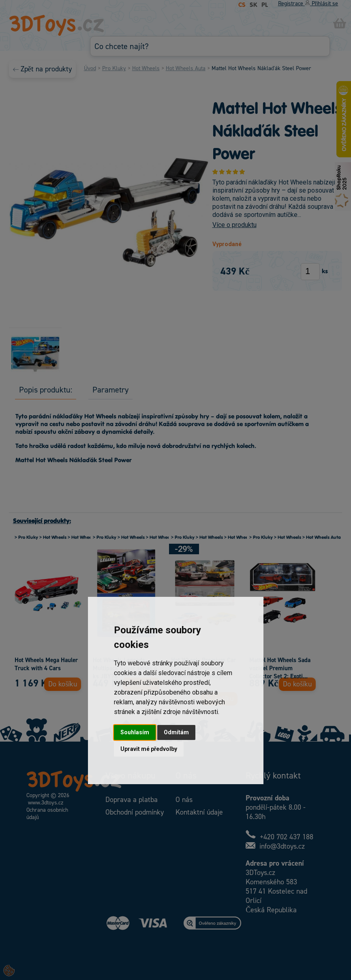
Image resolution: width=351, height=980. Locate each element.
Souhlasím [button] (135, 732)
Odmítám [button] (176, 732)
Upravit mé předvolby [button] (149, 749)
